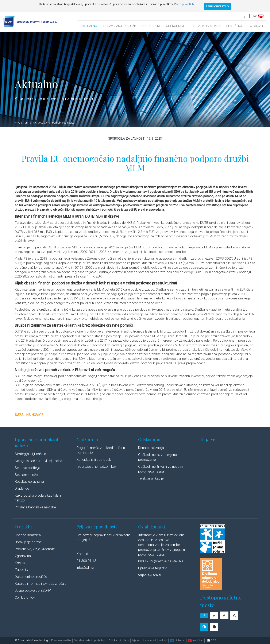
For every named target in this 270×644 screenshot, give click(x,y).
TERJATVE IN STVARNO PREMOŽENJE (217, 26)
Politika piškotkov (119, 640)
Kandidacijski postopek (94, 460)
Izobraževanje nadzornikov (97, 467)
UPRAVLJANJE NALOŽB (120, 26)
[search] (245, 16)
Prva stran (23, 123)
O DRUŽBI (257, 26)
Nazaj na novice (29, 415)
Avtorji (163, 640)
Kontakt (21, 563)
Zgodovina (23, 556)
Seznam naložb (26, 475)
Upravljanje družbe (28, 542)
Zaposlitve (23, 570)
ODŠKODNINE (175, 26)
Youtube (195, 640)
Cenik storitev (25, 598)
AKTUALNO (89, 26)
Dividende (22, 488)
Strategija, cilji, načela (30, 454)
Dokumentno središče (31, 577)
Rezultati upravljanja (29, 482)
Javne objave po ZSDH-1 (33, 591)
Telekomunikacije (151, 478)
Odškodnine (150, 439)
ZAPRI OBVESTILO (217, 7)
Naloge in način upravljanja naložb (40, 461)
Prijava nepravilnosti (97, 527)
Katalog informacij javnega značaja (41, 584)
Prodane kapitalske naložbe (35, 507)
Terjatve (208, 439)
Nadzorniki (87, 439)
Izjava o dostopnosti (144, 640)
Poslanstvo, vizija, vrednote (35, 549)
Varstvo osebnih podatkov (90, 640)
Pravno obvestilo (61, 640)
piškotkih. (188, 4)
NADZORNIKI (151, 26)
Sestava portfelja (27, 468)
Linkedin (177, 640)
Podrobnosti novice (63, 123)
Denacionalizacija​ (151, 448)
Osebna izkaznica (28, 535)
